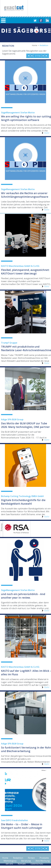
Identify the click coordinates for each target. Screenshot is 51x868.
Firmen (31, 858)
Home (35, 45)
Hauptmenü (3, 21)
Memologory (10, 861)
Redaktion (18, 858)
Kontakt (22, 864)
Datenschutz (37, 864)
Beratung (26, 861)
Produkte (44, 858)
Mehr (47, 133)
